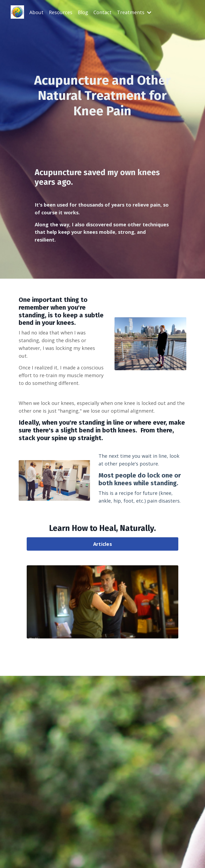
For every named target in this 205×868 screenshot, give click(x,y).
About (36, 12)
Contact (102, 12)
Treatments (134, 12)
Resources (61, 12)
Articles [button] (102, 544)
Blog (83, 12)
